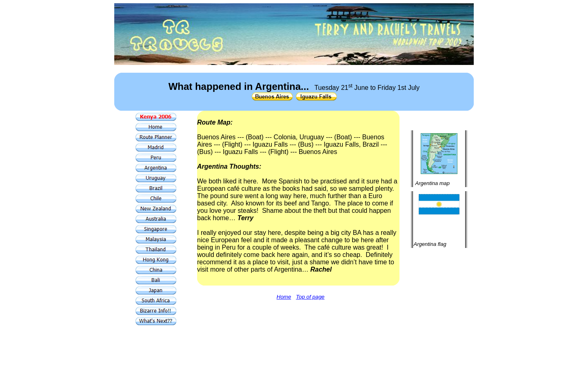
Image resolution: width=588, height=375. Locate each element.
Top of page (310, 297)
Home (284, 297)
